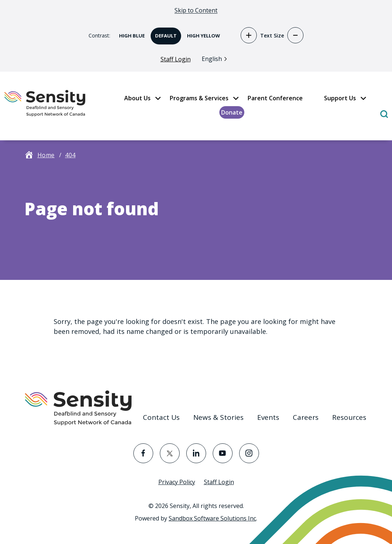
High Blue (130, 33)
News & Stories (218, 417)
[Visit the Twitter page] (170, 453)
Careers (306, 417)
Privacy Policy (177, 482)
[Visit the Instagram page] (249, 453)
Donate (232, 112)
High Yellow (201, 33)
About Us (137, 98)
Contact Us (161, 417)
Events (268, 417)
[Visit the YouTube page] (223, 453)
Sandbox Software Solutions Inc (212, 518)
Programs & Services (199, 98)
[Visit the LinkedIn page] (196, 453)
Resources (349, 417)
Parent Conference (275, 98)
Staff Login (176, 59)
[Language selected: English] (216, 59)
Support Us (340, 98)
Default (164, 33)
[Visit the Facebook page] (143, 453)
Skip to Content (196, 10)
